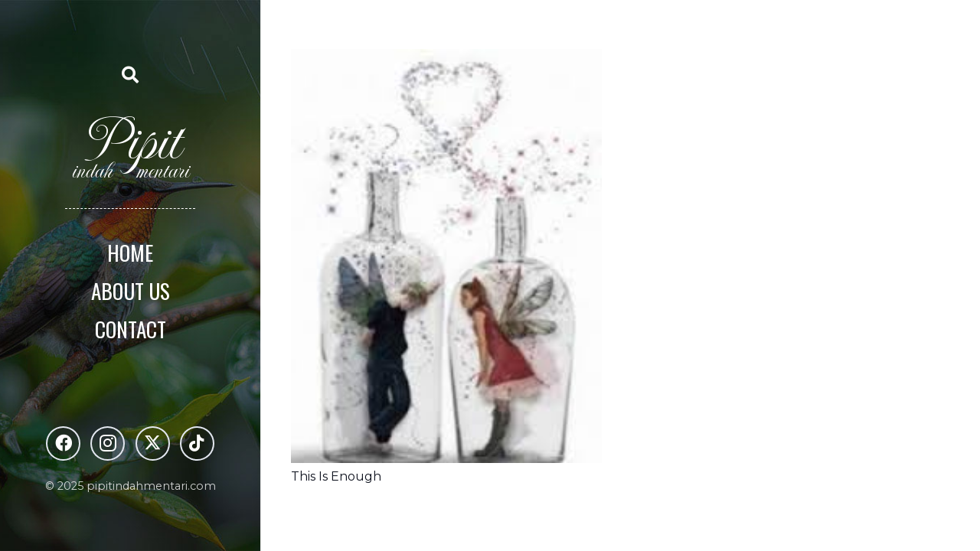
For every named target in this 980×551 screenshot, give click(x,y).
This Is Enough (336, 476)
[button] (130, 75)
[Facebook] (63, 443)
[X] (153, 443)
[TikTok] (197, 443)
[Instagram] (108, 443)
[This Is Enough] (446, 60)
